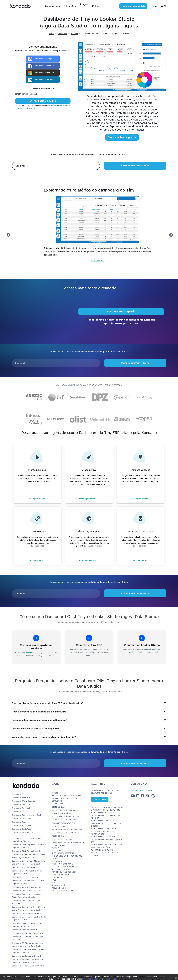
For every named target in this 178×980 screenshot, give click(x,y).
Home (52, 34)
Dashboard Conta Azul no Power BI (27, 956)
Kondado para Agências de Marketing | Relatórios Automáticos (104, 831)
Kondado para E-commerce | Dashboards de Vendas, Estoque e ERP (107, 839)
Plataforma (57, 851)
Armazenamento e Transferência (68, 843)
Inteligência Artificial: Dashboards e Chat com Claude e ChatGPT (67, 856)
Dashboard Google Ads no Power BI (28, 891)
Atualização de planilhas (64, 867)
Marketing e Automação (64, 810)
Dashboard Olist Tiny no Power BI (27, 851)
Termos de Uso (59, 888)
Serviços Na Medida (61, 875)
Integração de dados (62, 869)
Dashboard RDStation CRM (24, 801)
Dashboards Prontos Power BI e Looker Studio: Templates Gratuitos (67, 798)
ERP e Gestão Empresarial (64, 833)
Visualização (58, 845)
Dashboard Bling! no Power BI (25, 877)
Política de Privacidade (63, 891)
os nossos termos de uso (58, 106)
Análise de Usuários (62, 839)
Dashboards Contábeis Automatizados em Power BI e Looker (105, 853)
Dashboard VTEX (19, 812)
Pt (164, 6)
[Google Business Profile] (153, 797)
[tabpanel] (89, 231)
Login (154, 6)
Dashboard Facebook (21, 808)
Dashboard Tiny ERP (21, 798)
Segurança (57, 877)
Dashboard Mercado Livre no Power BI (29, 966)
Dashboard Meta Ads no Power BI (27, 887)
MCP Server (57, 861)
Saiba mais (89, 264)
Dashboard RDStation (21, 826)
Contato (56, 790)
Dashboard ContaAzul (21, 829)
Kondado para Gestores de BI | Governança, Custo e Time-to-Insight (106, 823)
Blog (54, 883)
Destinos (56, 848)
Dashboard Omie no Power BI (25, 930)
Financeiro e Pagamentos (64, 820)
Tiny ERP (74, 34)
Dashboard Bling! (19, 794)
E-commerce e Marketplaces (65, 817)
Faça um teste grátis (122, 137)
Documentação (59, 885)
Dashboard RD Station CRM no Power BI (29, 933)
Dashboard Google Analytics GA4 (26, 815)
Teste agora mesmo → (37, 499)
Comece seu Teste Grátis (135, 166)
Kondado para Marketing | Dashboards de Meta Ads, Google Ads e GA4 (107, 815)
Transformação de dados (64, 872)
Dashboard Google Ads (22, 805)
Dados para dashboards (63, 864)
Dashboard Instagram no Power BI (27, 913)
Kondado (32, 653)
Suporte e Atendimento (63, 823)
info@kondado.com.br (141, 790)
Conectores (63, 34)
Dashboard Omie (19, 822)
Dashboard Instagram (21, 819)
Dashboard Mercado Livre (23, 832)
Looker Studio (131, 652)
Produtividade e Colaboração (67, 830)
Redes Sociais (59, 836)
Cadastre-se (100, 799)
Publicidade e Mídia (62, 813)
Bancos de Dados (60, 826)
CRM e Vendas (58, 807)
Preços (55, 793)
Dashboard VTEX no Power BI (25, 867)
